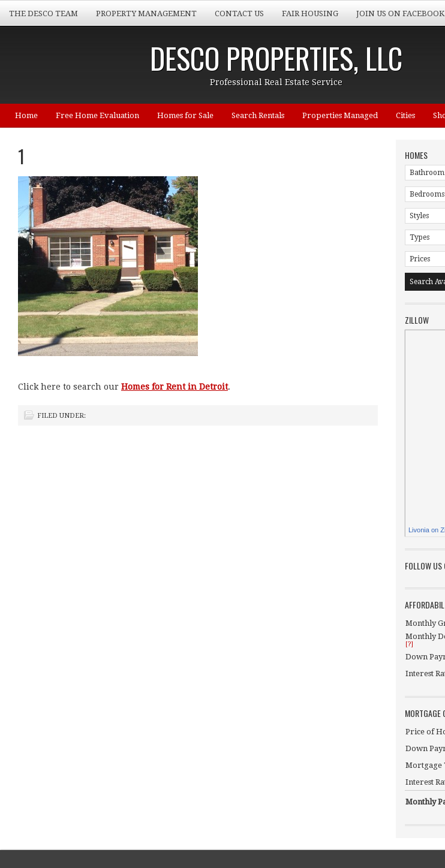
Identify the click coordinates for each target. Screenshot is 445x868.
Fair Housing (310, 13)
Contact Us (239, 13)
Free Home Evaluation (97, 115)
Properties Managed (340, 115)
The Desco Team (43, 13)
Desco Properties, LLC (276, 58)
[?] (409, 644)
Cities (405, 115)
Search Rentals (258, 115)
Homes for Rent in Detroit (175, 387)
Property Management (146, 13)
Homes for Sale (185, 115)
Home (26, 115)
